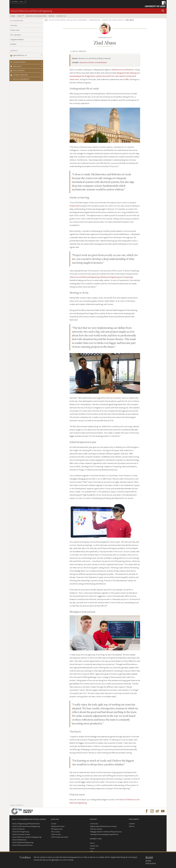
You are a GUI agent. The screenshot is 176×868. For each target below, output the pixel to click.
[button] (163, 11)
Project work (15, 30)
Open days (16, 66)
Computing (127, 277)
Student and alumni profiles (113, 20)
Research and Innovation (36, 16)
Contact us (61, 16)
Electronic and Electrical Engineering (85, 277)
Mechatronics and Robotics (123, 70)
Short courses (56, 832)
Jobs (92, 851)
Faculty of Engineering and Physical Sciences (26, 824)
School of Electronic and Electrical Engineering (31, 11)
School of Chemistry (19, 829)
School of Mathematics (19, 840)
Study (20, 16)
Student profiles (19, 75)
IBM (127, 79)
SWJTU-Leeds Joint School (60, 837)
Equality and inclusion (58, 826)
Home (13, 16)
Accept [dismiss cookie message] (149, 857)
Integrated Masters (17, 39)
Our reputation (16, 35)
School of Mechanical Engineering (23, 842)
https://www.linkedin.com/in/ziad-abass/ (93, 62)
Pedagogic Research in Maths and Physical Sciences (106, 832)
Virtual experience (20, 79)
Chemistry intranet (96, 829)
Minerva (132, 826)
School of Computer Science (21, 834)
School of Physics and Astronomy (22, 845)
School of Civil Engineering (21, 832)
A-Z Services (94, 824)
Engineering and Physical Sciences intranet (103, 826)
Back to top (16, 805)
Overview (14, 25)
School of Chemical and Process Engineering (26, 826)
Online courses (56, 834)
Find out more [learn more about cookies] (151, 863)
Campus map (94, 846)
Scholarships (17, 71)
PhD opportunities (57, 829)
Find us (92, 848)
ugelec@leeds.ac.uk (19, 55)
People (52, 16)
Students (132, 824)
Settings (148, 860)
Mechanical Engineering (110, 277)
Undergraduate (95, 20)
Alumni (92, 843)
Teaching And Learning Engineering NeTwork (104, 834)
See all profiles (78, 51)
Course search (18, 62)
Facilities (13, 44)
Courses (54, 824)
